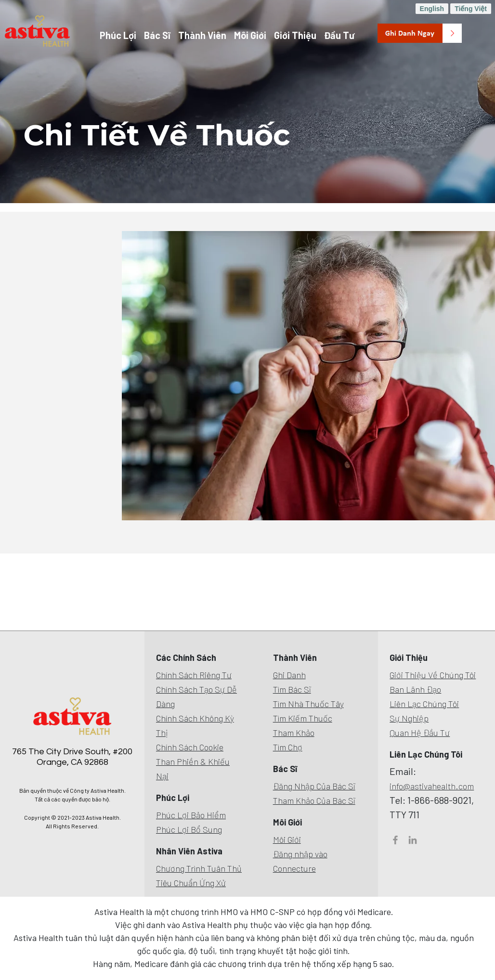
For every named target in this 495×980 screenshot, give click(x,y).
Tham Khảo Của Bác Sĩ (314, 800)
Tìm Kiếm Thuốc (303, 718)
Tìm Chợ (288, 747)
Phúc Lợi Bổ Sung (189, 829)
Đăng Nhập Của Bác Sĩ (314, 786)
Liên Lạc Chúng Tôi (424, 704)
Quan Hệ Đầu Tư (420, 733)
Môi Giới (287, 839)
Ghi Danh (289, 675)
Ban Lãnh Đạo (415, 689)
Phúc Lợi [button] (118, 35)
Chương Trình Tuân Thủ (199, 868)
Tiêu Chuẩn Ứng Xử (191, 883)
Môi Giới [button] (250, 35)
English (432, 9)
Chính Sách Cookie (190, 747)
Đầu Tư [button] (339, 35)
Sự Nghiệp (409, 718)
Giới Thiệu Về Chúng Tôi (433, 675)
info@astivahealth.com (432, 786)
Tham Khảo (294, 733)
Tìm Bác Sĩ (292, 689)
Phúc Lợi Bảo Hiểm (191, 815)
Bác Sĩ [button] (157, 35)
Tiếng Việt (471, 9)
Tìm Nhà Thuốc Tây (308, 704)
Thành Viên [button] (202, 35)
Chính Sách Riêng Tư (194, 675)
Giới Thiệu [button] (295, 35)
